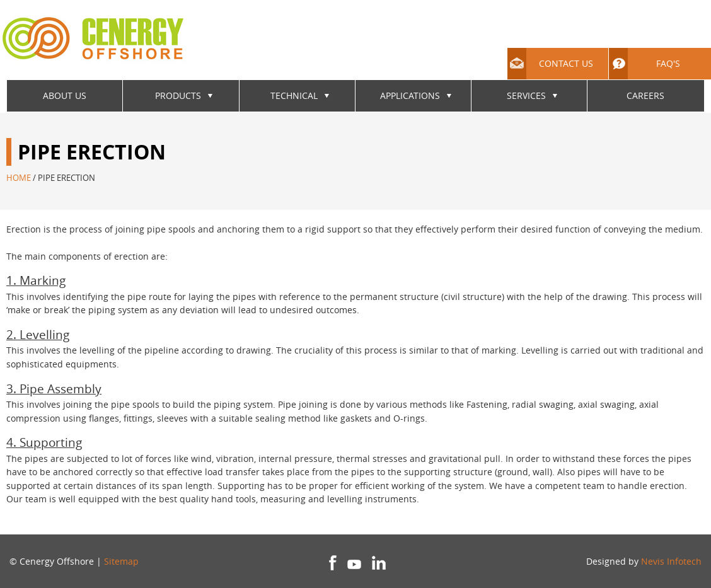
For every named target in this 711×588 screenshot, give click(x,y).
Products (178, 95)
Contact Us (550, 64)
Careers (645, 95)
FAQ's (645, 64)
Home (19, 178)
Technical (294, 95)
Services (526, 95)
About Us (65, 95)
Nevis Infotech (671, 561)
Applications (410, 95)
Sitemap (121, 561)
